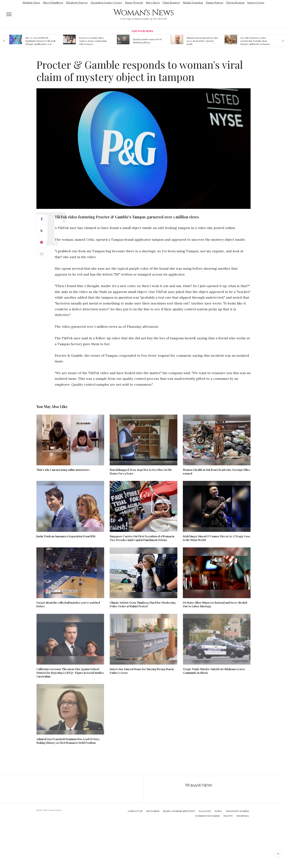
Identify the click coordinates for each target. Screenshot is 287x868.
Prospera (243, 816)
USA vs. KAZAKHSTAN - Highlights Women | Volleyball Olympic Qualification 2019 (40, 41)
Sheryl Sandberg (53, 3)
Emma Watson (215, 3)
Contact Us (135, 811)
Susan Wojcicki (134, 3)
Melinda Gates (31, 3)
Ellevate (205, 811)
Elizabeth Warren (77, 3)
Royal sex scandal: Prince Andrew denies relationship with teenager (93, 41)
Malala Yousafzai (193, 3)
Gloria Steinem (235, 3)
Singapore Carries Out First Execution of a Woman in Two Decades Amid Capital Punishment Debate (142, 538)
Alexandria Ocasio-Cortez (106, 3)
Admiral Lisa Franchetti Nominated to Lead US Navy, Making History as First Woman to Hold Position (68, 741)
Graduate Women (237, 811)
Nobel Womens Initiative (179, 811)
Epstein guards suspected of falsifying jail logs (147, 41)
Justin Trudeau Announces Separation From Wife (66, 536)
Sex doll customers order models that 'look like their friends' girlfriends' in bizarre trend (255, 41)
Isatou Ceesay (256, 3)
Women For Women (207, 816)
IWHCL (218, 811)
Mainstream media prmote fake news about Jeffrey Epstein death (202, 41)
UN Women (153, 811)
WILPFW (228, 816)
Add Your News (142, 31)
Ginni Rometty (171, 3)
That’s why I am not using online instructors (63, 470)
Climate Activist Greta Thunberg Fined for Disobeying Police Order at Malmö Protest (143, 604)
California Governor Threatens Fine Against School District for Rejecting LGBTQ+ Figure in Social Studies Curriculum (70, 673)
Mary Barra (153, 3)
